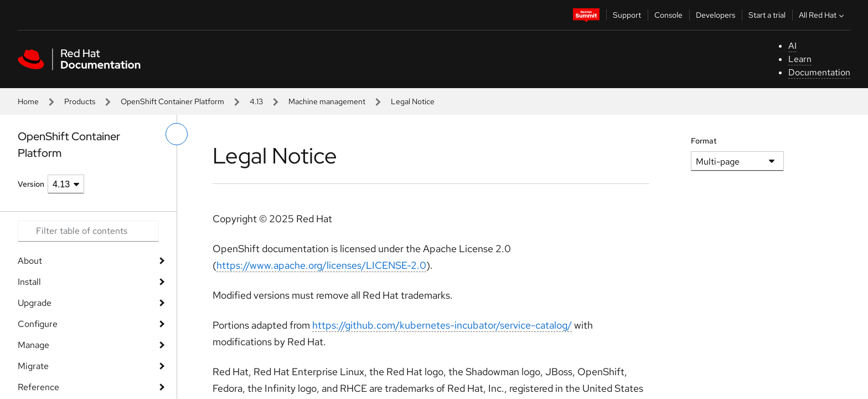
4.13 (256, 101)
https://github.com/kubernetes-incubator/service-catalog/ (442, 325)
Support (627, 15)
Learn (800, 59)
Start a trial (767, 15)
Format (704, 141)
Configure (38, 324)
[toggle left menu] (177, 134)
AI (792, 46)
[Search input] (88, 231)
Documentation (819, 72)
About (30, 261)
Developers (715, 15)
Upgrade (35, 303)
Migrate (33, 366)
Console (668, 15)
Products (80, 101)
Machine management (327, 101)
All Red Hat (823, 15)
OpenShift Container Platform (172, 101)
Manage (33, 345)
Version (31, 184)
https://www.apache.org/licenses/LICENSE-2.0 (321, 265)
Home (28, 101)
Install (29, 282)
